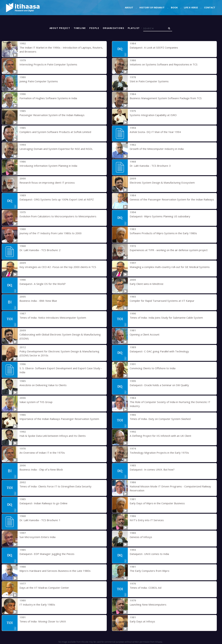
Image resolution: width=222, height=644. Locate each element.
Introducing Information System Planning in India (48, 166)
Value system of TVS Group (36, 402)
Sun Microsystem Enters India (37, 537)
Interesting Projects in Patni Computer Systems (48, 64)
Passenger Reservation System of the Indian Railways (52, 115)
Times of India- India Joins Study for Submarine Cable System (166, 318)
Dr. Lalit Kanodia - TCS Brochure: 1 (40, 520)
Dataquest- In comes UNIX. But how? (152, 469)
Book (174, 7)
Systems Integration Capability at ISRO (153, 115)
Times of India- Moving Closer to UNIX (43, 621)
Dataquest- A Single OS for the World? (42, 284)
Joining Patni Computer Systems (39, 81)
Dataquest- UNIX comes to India (149, 554)
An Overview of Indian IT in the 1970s (42, 453)
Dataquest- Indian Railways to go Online (43, 503)
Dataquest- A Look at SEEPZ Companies (154, 48)
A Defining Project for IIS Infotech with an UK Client (160, 436)
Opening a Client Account (144, 334)
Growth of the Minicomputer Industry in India (157, 149)
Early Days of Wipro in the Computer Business (157, 503)
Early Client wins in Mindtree (146, 284)
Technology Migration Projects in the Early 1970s (159, 453)
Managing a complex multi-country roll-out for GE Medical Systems (169, 267)
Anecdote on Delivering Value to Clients (43, 385)
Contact (210, 7)
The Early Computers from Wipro (150, 571)
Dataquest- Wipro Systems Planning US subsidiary (160, 216)
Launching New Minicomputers (148, 605)
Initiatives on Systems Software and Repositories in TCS (163, 64)
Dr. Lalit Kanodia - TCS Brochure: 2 (40, 250)
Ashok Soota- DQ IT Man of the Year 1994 (155, 132)
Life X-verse (191, 7)
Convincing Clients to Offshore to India (153, 368)
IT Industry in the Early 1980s (37, 605)
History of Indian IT (152, 7)
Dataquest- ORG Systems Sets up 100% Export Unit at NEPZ (56, 199)
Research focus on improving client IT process (47, 183)
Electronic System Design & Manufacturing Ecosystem (162, 183)
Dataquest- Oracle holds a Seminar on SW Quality (159, 385)
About (129, 7)
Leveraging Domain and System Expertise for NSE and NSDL (56, 149)
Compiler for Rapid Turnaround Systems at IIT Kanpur (162, 301)
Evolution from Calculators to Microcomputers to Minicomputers (58, 216)
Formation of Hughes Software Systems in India (48, 98)
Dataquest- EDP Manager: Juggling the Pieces (47, 554)
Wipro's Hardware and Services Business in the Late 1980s (55, 571)
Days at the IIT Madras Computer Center (44, 588)
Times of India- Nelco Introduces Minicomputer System (53, 318)
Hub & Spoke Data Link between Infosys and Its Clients (53, 436)
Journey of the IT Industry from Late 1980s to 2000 (51, 233)
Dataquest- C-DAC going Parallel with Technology (159, 351)
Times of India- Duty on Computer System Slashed (160, 419)
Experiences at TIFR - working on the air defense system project (169, 250)
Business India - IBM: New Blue (38, 301)
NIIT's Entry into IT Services (147, 520)
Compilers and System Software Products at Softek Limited (55, 132)
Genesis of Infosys (141, 537)
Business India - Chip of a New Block (41, 469)
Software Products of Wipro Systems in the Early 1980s (163, 233)
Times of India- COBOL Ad (145, 588)
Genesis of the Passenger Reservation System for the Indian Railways (172, 199)
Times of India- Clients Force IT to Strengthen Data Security (55, 486)
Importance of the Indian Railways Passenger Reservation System (59, 419)
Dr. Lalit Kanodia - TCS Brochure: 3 (150, 166)
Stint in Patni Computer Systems (149, 81)
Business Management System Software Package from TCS (165, 98)
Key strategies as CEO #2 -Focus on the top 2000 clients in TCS (58, 267)
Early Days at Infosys (142, 621)
